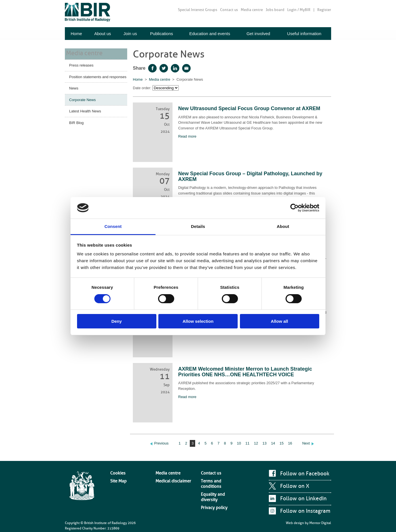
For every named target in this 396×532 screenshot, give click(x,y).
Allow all (279, 321)
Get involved (258, 34)
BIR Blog (76, 122)
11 (247, 443)
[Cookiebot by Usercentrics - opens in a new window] (294, 208)
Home (76, 34)
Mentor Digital (320, 521)
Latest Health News (85, 110)
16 (290, 443)
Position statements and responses (98, 76)
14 (273, 443)
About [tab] (283, 226)
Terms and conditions (217, 477)
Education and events (210, 34)
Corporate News (82, 99)
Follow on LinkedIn (301, 499)
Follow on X (293, 486)
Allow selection (198, 321)
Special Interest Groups (198, 10)
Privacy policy (211, 488)
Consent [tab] (113, 226)
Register (324, 10)
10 (239, 443)
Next (306, 443)
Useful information (304, 34)
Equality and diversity (217, 483)
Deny (117, 321)
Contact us (229, 10)
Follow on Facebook (303, 474)
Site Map (117, 477)
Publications (162, 34)
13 (265, 443)
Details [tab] (198, 226)
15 (282, 443)
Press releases (81, 64)
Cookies (116, 472)
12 (256, 443)
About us (103, 34)
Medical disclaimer (170, 477)
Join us (130, 34)
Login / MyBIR (299, 10)
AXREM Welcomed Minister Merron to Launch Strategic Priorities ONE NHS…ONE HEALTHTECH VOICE (245, 372)
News (74, 87)
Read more (187, 136)
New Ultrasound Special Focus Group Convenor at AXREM (249, 108)
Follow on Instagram (303, 511)
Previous (161, 443)
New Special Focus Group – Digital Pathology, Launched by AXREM (250, 176)
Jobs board (275, 10)
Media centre (252, 10)
